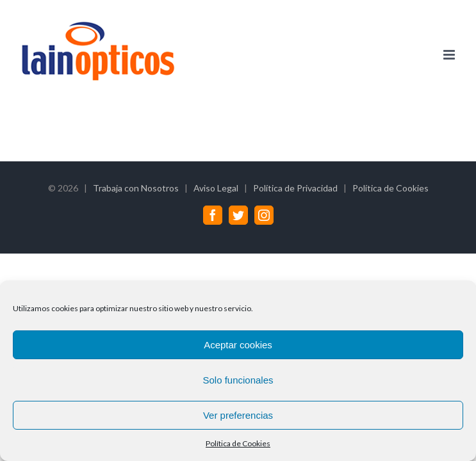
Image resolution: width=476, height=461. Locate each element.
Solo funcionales (238, 380)
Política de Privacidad (295, 188)
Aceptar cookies (238, 345)
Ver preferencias (238, 415)
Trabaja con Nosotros (136, 188)
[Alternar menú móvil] (450, 55)
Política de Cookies (238, 443)
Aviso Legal (216, 188)
